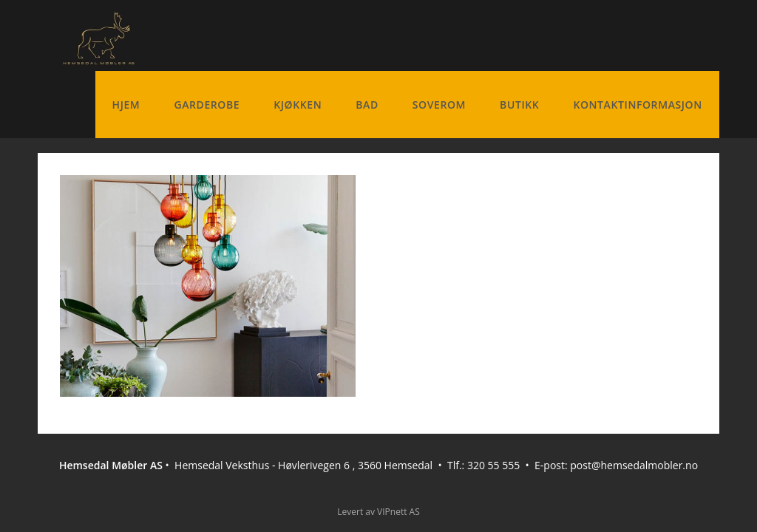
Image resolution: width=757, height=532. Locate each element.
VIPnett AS (398, 512)
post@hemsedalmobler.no (634, 465)
